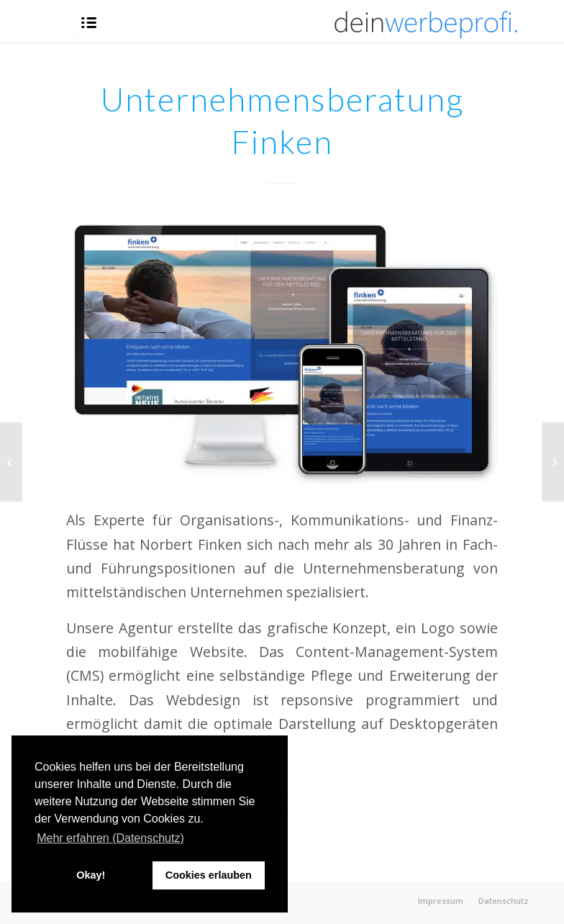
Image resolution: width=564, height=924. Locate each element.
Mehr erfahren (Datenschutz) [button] (110, 838)
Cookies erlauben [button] (209, 875)
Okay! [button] (91, 875)
